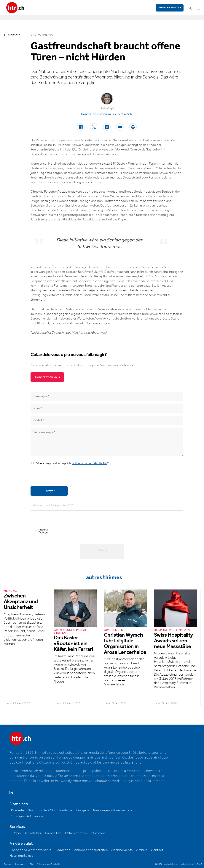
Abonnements (122, 850)
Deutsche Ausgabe (170, 8)
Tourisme (65, 810)
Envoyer (49, 491)
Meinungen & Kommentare (113, 810)
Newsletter (33, 833)
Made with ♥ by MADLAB (191, 864)
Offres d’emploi (76, 833)
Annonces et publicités (91, 850)
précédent (14, 35)
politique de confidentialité (89, 463)
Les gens (83, 810)
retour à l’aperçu (43, 531)
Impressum (21, 864)
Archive (142, 850)
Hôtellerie (17, 810)
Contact (157, 850)
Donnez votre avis (47, 377)
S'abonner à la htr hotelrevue (31, 850)
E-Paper (15, 833)
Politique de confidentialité (48, 864)
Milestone (99, 833)
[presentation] (59, 476)
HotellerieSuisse (21, 856)
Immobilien (53, 833)
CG (31, 864)
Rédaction (63, 850)
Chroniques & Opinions (26, 816)
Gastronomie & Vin (41, 810)
